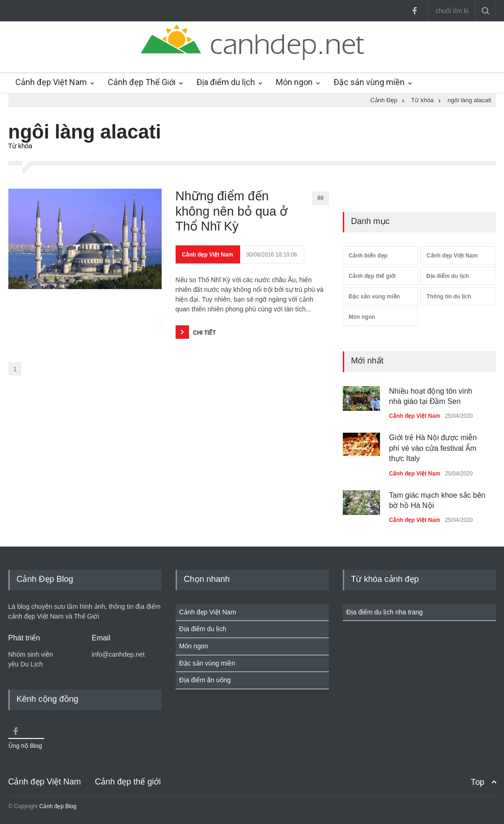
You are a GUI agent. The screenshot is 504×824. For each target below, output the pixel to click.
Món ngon (294, 82)
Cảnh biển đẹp (368, 256)
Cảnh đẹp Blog (58, 806)
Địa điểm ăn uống (205, 680)
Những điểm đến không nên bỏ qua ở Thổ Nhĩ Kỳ (232, 211)
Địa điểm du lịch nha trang (385, 612)
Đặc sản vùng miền (369, 82)
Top (478, 782)
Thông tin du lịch (449, 297)
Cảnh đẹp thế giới (372, 276)
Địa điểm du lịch (226, 82)
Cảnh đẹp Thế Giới (142, 82)
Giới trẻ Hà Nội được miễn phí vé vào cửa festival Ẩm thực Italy (433, 448)
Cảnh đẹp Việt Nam (51, 82)
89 (323, 200)
